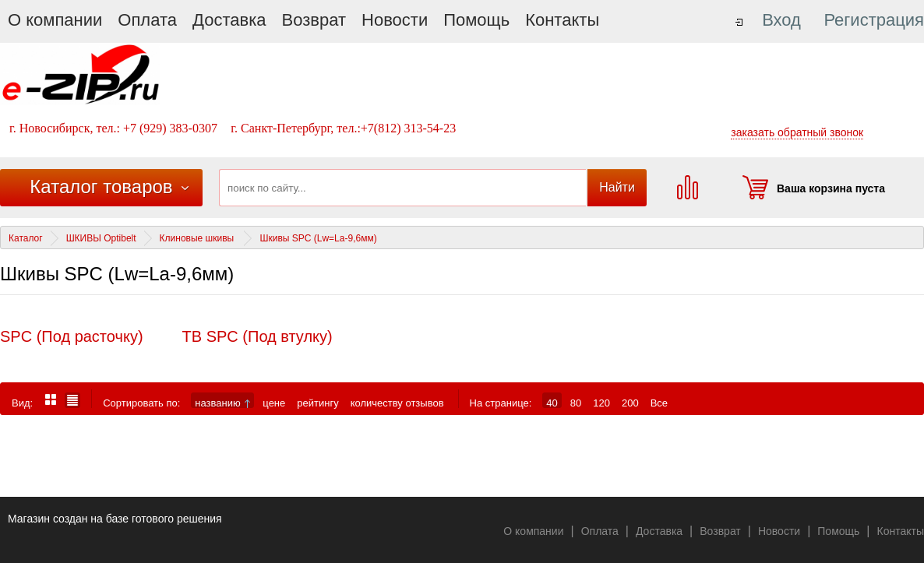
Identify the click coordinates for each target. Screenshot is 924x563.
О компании (55, 20)
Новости (395, 20)
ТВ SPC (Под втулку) (257, 336)
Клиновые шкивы (198, 238)
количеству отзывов (397, 403)
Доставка (229, 20)
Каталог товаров (101, 186)
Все (659, 403)
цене (274, 403)
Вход (781, 20)
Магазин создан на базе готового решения (115, 519)
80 (576, 403)
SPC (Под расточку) (72, 336)
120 (601, 403)
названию (222, 403)
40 (552, 403)
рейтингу (317, 403)
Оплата (147, 20)
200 (630, 403)
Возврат (314, 20)
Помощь (476, 20)
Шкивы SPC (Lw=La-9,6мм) (318, 238)
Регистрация (874, 20)
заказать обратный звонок (797, 132)
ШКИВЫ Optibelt (101, 238)
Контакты (562, 20)
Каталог (26, 238)
